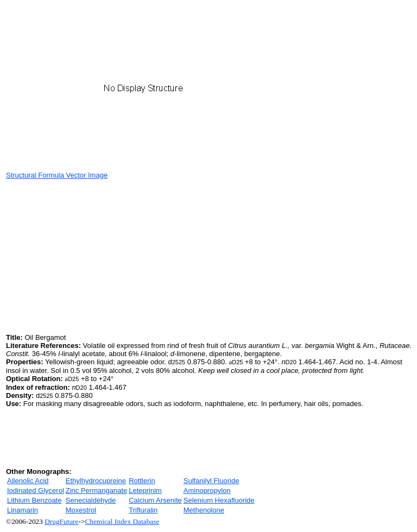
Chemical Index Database (122, 521)
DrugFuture (61, 521)
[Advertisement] (97, 255)
